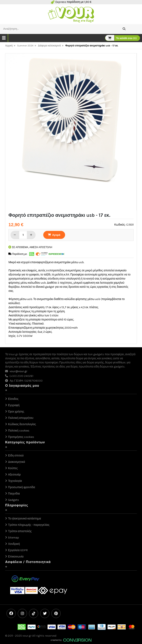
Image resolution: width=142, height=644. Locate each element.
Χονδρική (14, 544)
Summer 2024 (25, 46)
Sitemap (13, 538)
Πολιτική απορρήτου (21, 418)
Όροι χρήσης (16, 412)
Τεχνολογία (15, 481)
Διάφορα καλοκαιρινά (49, 46)
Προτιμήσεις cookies (21, 437)
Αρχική (9, 46)
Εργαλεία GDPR (18, 550)
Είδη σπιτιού (16, 456)
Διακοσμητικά (16, 462)
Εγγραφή (14, 405)
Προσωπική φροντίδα (21, 487)
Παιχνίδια (14, 494)
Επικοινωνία (16, 557)
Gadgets (13, 500)
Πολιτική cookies (19, 431)
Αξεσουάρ (14, 475)
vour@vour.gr (18, 371)
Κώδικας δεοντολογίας (22, 424)
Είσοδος (13, 399)
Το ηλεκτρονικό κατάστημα (24, 519)
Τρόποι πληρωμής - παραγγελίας (29, 525)
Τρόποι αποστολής (20, 531)
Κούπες (13, 468)
